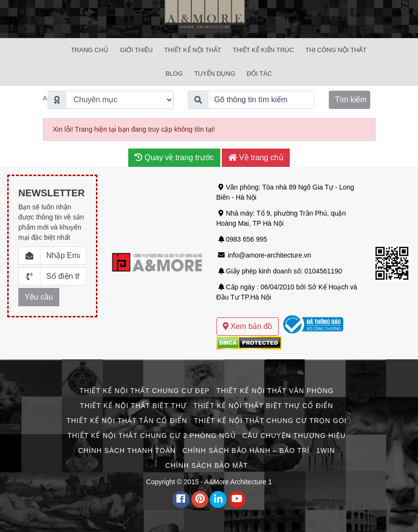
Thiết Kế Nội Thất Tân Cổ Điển (127, 421)
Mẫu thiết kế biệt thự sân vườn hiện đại (276, 307)
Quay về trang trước (174, 157)
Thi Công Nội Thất (336, 50)
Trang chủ (90, 50)
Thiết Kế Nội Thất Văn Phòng (275, 391)
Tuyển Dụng (215, 74)
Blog (174, 74)
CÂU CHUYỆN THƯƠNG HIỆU (294, 436)
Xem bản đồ (248, 326)
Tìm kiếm (351, 100)
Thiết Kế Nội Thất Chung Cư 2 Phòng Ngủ (152, 436)
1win (326, 450)
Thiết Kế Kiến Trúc (263, 50)
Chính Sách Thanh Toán (127, 450)
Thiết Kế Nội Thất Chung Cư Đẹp (145, 391)
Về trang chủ (256, 157)
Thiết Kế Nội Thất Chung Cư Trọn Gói (270, 421)
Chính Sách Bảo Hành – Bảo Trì (246, 450)
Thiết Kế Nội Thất (193, 50)
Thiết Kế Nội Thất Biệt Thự (133, 406)
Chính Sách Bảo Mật (207, 465)
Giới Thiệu (136, 50)
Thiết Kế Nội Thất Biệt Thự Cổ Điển (263, 406)
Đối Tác (259, 74)
